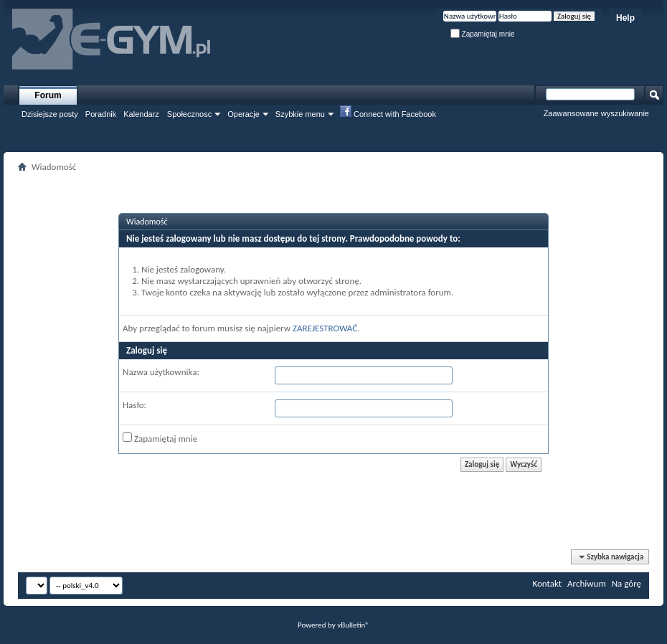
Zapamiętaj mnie (483, 34)
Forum (48, 95)
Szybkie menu (300, 114)
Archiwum (587, 583)
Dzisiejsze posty (50, 114)
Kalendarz (141, 114)
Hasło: (134, 405)
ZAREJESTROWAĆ (325, 328)
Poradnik (101, 114)
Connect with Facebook (388, 113)
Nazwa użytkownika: (161, 372)
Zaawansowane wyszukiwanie (596, 113)
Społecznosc (189, 114)
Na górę (626, 583)
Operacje (243, 114)
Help (625, 18)
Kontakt (547, 583)
